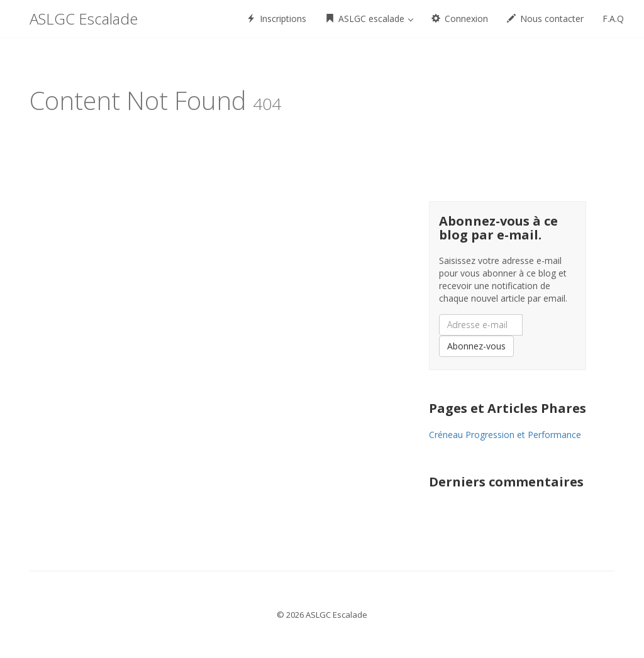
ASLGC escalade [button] (369, 19)
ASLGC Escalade (84, 19)
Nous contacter (545, 19)
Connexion (460, 19)
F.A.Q (613, 19)
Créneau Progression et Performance (505, 435)
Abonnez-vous (476, 346)
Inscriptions (276, 19)
